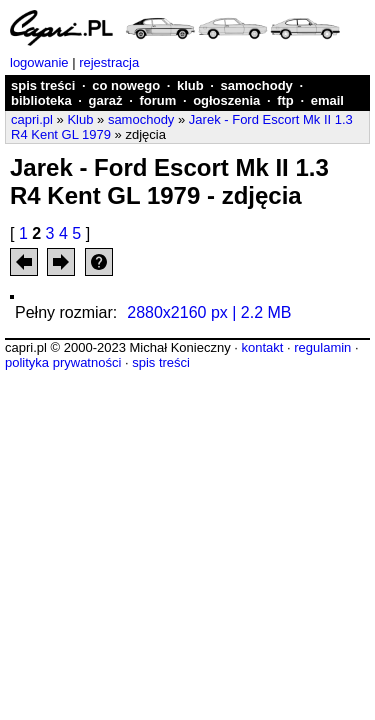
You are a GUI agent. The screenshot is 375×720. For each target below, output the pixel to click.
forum (157, 100)
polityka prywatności (63, 362)
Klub (80, 119)
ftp (285, 100)
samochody (257, 85)
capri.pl (32, 119)
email (327, 100)
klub (190, 85)
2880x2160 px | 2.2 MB (209, 312)
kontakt (262, 347)
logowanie (39, 62)
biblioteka (41, 100)
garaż (106, 100)
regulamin (322, 347)
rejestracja (109, 62)
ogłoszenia (226, 100)
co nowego (126, 85)
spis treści (43, 85)
